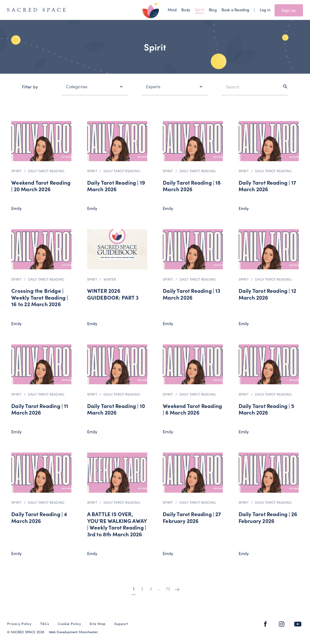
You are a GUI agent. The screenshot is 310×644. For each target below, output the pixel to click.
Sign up (289, 10)
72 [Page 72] (168, 588)
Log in (265, 10)
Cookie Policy (69, 623)
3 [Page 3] (151, 588)
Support (122, 623)
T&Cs (45, 623)
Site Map (98, 623)
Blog (213, 10)
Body (186, 10)
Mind (172, 10)
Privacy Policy (19, 623)
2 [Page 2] (142, 588)
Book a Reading (235, 10)
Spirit (200, 9)
